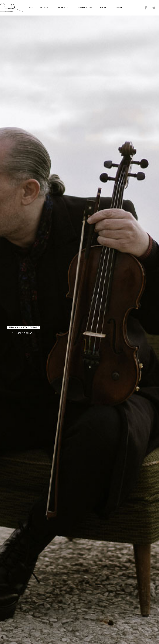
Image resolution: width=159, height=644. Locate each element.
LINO (31, 8)
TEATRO (102, 8)
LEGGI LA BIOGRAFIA (24, 333)
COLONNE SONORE (83, 8)
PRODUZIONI (63, 8)
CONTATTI (118, 8)
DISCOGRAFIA (45, 8)
